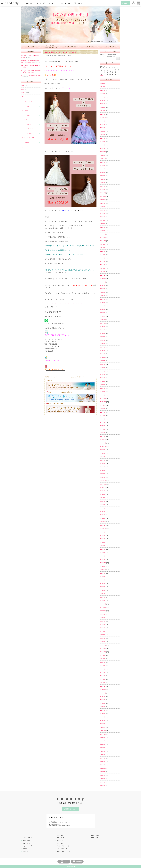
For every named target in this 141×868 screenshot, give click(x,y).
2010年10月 (103, 693)
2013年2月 (103, 597)
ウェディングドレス (27, 102)
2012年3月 (103, 635)
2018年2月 (103, 392)
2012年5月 (103, 628)
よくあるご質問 (95, 835)
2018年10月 (103, 364)
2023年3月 (103, 183)
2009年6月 (103, 748)
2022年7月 (103, 210)
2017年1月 (103, 436)
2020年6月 (103, 296)
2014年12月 (103, 522)
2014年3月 (103, 553)
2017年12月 (103, 398)
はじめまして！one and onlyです (51, 47)
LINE (64, 862)
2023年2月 (103, 186)
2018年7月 (103, 375)
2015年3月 (103, 512)
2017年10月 (103, 405)
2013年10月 (103, 570)
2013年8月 (103, 577)
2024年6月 (103, 131)
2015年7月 (103, 498)
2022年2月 (103, 227)
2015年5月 (103, 505)
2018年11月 (103, 361)
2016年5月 (103, 464)
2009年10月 (103, 734)
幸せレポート (53, 3)
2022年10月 (103, 200)
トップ (25, 835)
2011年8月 (103, 659)
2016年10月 (103, 446)
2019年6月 (103, 337)
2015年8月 (103, 494)
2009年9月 (103, 738)
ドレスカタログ (29, 3)
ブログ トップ (31, 47)
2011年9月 (103, 655)
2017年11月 (103, 402)
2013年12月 (103, 563)
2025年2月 (103, 111)
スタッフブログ (65, 3)
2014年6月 (103, 542)
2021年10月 (103, 241)
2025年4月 (103, 104)
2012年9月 (103, 614)
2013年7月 (103, 580)
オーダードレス (27, 841)
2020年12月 (103, 275)
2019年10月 (103, 323)
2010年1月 (103, 724)
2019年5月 (103, 340)
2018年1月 (103, 395)
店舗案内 (25, 849)
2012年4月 (103, 631)
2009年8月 (103, 741)
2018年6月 (103, 378)
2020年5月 (103, 299)
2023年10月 (103, 159)
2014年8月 (103, 535)
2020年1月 (103, 313)
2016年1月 (103, 477)
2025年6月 (103, 97)
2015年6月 (103, 501)
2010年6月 (103, 707)
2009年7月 (103, 744)
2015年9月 (103, 491)
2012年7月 (103, 621)
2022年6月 (103, 214)
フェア (23, 89)
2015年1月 (103, 518)
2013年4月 (103, 590)
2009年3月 (103, 758)
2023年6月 (103, 172)
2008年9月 (103, 779)
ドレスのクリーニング (28, 129)
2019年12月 (103, 316)
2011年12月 (103, 645)
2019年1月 (103, 354)
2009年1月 (103, 765)
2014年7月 (103, 539)
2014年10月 (103, 529)
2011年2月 (103, 679)
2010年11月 (103, 690)
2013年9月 (103, 573)
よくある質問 (26, 142)
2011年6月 (103, 666)
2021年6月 (103, 255)
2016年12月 (103, 440)
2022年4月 (103, 220)
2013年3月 (103, 594)
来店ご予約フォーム (96, 838)
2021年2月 (103, 268)
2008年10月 (103, 775)
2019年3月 (103, 347)
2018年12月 (103, 357)
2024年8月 (103, 124)
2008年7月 (103, 786)
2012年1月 (103, 642)
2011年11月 (103, 649)
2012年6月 (103, 625)
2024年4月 (103, 138)
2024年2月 (103, 145)
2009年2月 (103, 762)
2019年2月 (103, 351)
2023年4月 (103, 179)
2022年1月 (103, 231)
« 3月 (101, 76)
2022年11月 (103, 196)
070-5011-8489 (56, 824)
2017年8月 (103, 412)
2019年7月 (103, 333)
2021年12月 (103, 234)
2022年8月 (103, 207)
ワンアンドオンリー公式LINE (54, 324)
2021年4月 (103, 261)
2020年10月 (103, 282)
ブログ (23, 93)
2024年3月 (103, 142)
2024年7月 (103, 128)
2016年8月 (103, 453)
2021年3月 (103, 265)
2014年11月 (103, 525)
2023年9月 (103, 162)
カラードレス (26, 106)
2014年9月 (103, 532)
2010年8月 (103, 700)
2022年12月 (103, 193)
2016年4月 (103, 467)
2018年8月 (103, 371)
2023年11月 (103, 155)
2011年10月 (103, 652)
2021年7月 (103, 251)
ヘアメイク (25, 120)
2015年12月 (103, 481)
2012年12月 (103, 604)
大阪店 (23, 96)
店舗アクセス (78, 3)
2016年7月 (103, 457)
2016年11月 (103, 443)
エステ (23, 86)
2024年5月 (103, 135)
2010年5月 (103, 710)
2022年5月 (103, 217)
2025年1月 (103, 114)
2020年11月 (103, 279)
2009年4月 (103, 755)
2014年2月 (103, 556)
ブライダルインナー (27, 133)
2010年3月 (103, 717)
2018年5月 (103, 381)
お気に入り (26, 851)
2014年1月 (103, 559)
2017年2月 (103, 433)
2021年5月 (103, 258)
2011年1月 (103, 683)
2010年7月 (103, 703)
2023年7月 (103, 169)
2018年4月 (103, 385)
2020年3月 (103, 306)
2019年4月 (103, 344)
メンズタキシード (27, 124)
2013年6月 (103, 583)
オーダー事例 (41, 3)
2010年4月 (103, 714)
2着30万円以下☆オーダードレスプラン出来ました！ (62, 52)
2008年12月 (103, 768)
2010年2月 (103, 720)
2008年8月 (103, 782)
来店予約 (125, 3)
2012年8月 (103, 618)
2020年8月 (103, 289)
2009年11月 (103, 731)
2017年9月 (103, 409)
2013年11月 (103, 566)
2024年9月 (103, 121)
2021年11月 (103, 238)
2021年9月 (103, 244)
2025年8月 (103, 90)
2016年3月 (103, 470)
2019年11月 (103, 320)
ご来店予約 (110, 47)
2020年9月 (103, 285)
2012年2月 (103, 638)
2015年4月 (103, 508)
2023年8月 (103, 166)
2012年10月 (103, 611)
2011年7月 (103, 662)
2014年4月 (103, 549)
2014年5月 (103, 546)
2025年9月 (103, 87)
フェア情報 (25, 111)
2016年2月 (103, 474)
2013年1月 (103, 601)
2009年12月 (103, 727)
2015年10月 (103, 488)
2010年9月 (103, 696)
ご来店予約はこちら (70, 809)
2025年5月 (103, 101)
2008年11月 (103, 772)
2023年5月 (103, 176)
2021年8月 (103, 248)
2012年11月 (103, 607)
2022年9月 (103, 203)
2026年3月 (103, 83)
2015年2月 (103, 515)
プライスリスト (26, 115)
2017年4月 (103, 426)
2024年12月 (103, 118)
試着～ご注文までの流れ (28, 138)
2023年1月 (103, 190)
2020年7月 (103, 292)
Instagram (77, 862)
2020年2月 (103, 309)
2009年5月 (103, 751)
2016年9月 (103, 450)
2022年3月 (103, 224)
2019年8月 (103, 330)
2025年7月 (103, 94)
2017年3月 (103, 429)
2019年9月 (103, 327)
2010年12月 (103, 686)
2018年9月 (103, 368)
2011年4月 (103, 672)
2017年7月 (103, 416)
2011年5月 (103, 669)
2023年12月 (103, 152)
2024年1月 (103, 148)
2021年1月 (103, 272)
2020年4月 (103, 303)
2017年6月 (103, 419)
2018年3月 (103, 388)
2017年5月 (103, 422)
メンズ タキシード (62, 843)
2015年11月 (103, 484)
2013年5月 (103, 587)
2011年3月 (103, 676)
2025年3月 (103, 107)
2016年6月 (103, 460)
